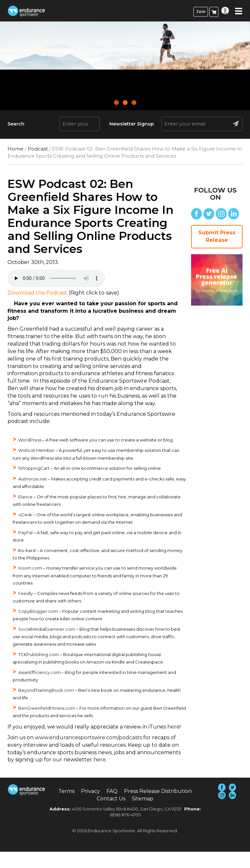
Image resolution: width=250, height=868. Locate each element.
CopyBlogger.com (38, 611)
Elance (25, 497)
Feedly (26, 593)
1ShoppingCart (34, 468)
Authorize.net (33, 479)
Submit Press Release (217, 236)
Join (201, 12)
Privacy (90, 791)
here (174, 727)
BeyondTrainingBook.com (46, 690)
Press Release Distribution (158, 791)
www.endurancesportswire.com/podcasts (88, 737)
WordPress (30, 440)
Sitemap (143, 799)
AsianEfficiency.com (39, 672)
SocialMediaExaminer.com (47, 629)
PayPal (25, 533)
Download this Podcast (37, 293)
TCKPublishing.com (39, 654)
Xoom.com (30, 568)
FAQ (112, 791)
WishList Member (36, 450)
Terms (66, 791)
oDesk (25, 515)
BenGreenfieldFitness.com (47, 708)
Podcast (38, 149)
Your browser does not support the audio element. (56, 278)
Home (15, 149)
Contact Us (111, 799)
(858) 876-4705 (125, 815)
